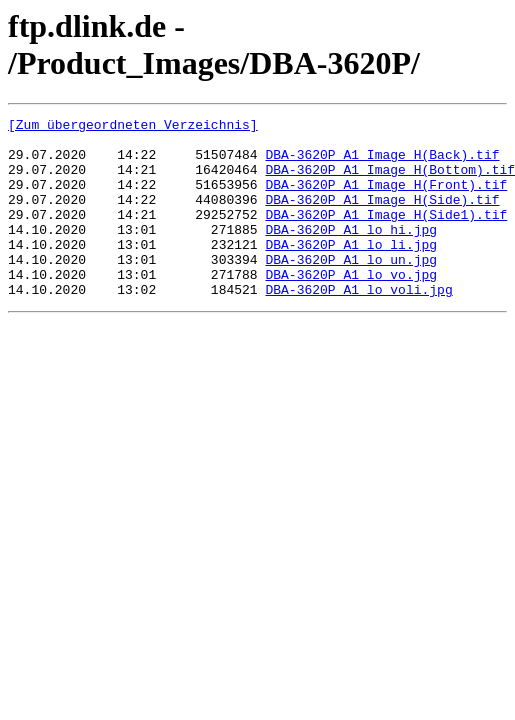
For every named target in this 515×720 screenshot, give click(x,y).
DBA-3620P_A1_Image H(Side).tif (382, 217)
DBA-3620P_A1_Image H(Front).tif (386, 199)
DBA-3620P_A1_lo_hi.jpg (351, 253)
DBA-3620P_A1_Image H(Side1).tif (386, 235)
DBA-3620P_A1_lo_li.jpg (351, 271)
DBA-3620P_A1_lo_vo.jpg (351, 307)
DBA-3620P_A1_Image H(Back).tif (382, 163)
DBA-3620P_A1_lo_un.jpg (351, 289)
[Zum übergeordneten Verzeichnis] (133, 127)
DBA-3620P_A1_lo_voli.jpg (358, 325)
